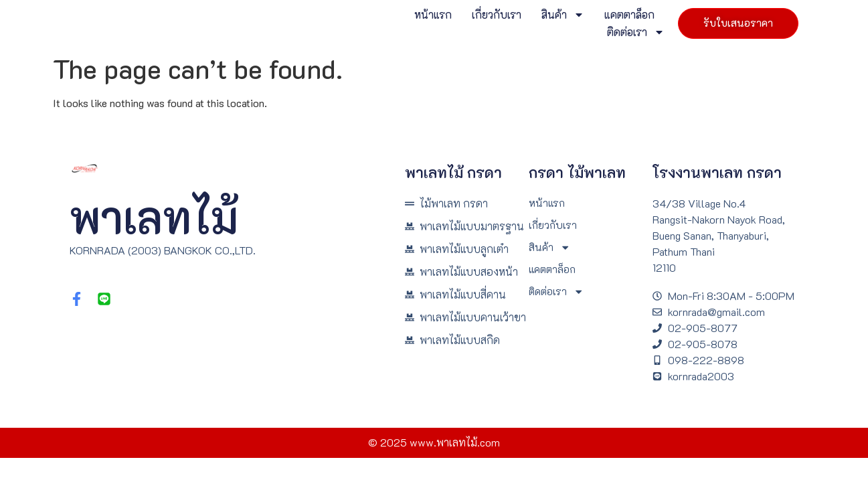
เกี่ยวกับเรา (483, 14)
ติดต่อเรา (622, 32)
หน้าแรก (420, 14)
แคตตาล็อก (616, 14)
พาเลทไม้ (154, 216)
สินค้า (549, 15)
